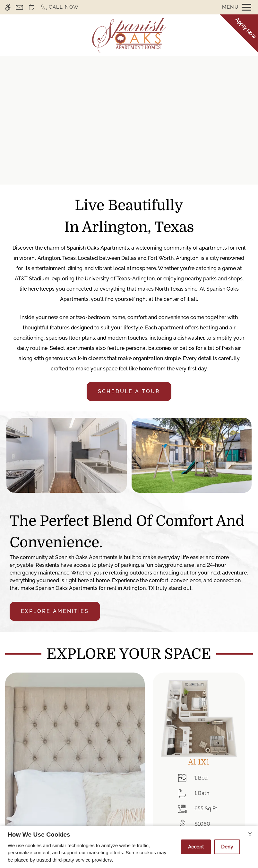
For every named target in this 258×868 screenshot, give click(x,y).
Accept (196, 847)
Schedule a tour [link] (129, 391)
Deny (227, 847)
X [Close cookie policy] (250, 835)
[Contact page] (19, 7)
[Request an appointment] (32, 7)
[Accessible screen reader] (8, 7)
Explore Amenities (55, 611)
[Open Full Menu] (237, 7)
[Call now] (60, 7)
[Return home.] (129, 35)
